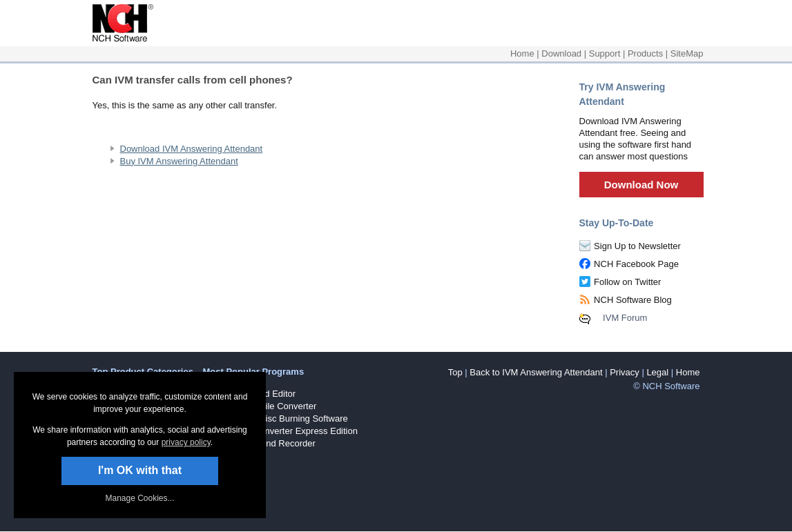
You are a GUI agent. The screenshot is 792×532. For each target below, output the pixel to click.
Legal (657, 372)
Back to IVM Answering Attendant (536, 372)
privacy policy (186, 442)
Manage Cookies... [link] (139, 498)
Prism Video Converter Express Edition (280, 431)
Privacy (625, 372)
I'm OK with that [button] (140, 470)
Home (522, 53)
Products (645, 53)
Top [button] (455, 372)
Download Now (641, 185)
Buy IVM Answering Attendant (179, 161)
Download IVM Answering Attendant (192, 149)
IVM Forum (625, 318)
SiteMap (687, 53)
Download (561, 53)
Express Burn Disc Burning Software (276, 418)
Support (605, 53)
